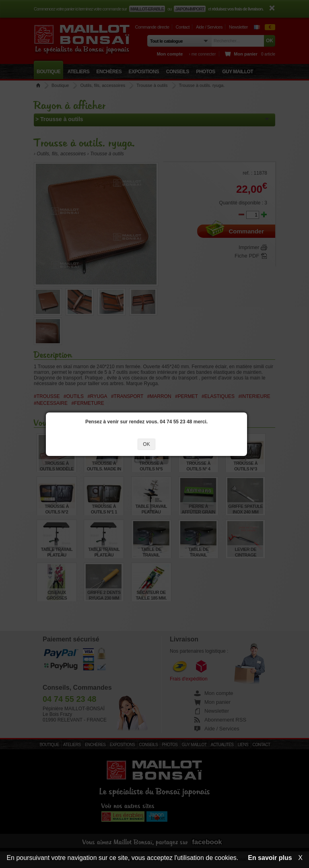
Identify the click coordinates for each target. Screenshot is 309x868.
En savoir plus (270, 858)
